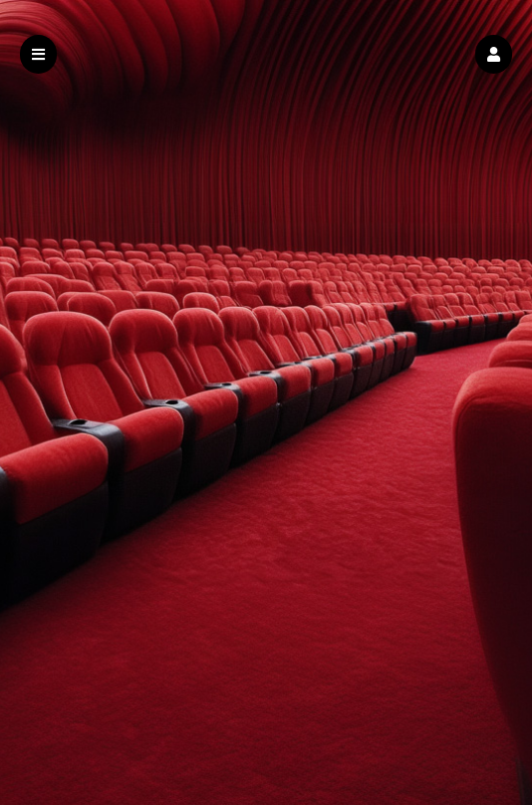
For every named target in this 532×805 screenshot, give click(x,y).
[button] (494, 54)
